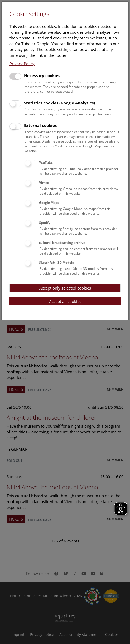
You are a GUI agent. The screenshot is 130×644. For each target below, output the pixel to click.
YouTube (46, 163)
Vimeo (44, 183)
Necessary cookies (42, 75)
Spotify (45, 223)
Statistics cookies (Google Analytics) (59, 103)
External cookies (40, 125)
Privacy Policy (22, 64)
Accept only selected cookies (65, 288)
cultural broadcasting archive (62, 243)
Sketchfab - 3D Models (56, 263)
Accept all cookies (65, 301)
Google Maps (49, 203)
